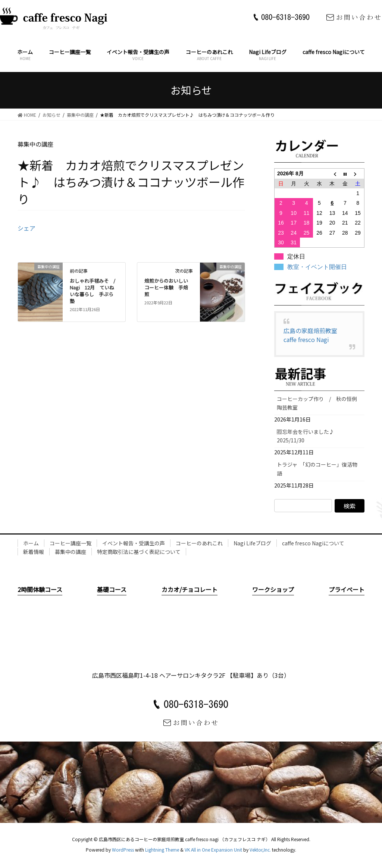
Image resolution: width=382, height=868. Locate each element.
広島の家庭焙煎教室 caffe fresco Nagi (313, 335)
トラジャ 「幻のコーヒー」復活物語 (317, 469)
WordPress (123, 850)
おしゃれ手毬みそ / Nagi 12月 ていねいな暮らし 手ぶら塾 (95, 291)
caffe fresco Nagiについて (313, 543)
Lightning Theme (162, 850)
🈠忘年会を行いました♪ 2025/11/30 (308, 436)
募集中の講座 (71, 552)
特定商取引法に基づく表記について (139, 552)
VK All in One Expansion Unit (213, 850)
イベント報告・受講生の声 (134, 543)
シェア (26, 228)
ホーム (31, 543)
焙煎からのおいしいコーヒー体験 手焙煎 (166, 287)
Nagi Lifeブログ (252, 543)
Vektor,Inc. (260, 850)
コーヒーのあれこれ (199, 543)
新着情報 (34, 552)
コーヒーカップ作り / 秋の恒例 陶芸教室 (320, 403)
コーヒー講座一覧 (71, 543)
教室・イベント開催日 (317, 267)
